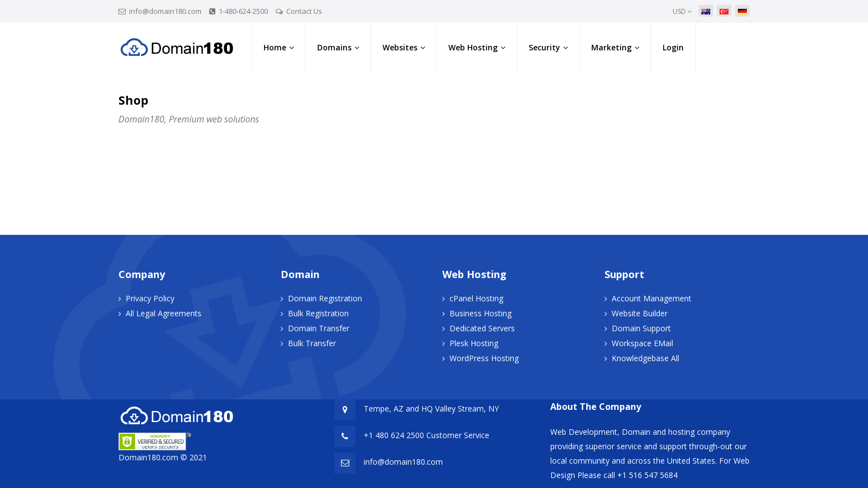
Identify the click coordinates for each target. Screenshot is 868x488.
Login (673, 47)
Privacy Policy (150, 298)
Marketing (611, 47)
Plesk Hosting (474, 343)
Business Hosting (480, 313)
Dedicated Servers (482, 328)
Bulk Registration (318, 313)
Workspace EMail (642, 343)
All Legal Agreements (164, 313)
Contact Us (304, 11)
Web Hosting (473, 47)
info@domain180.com (165, 11)
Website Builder (640, 313)
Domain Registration (325, 298)
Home (275, 47)
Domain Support (641, 328)
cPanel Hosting (476, 298)
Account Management (652, 298)
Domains (334, 47)
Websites (400, 47)
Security (544, 47)
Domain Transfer (319, 328)
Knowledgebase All (645, 358)
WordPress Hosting (484, 358)
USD (682, 11)
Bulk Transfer (312, 343)
